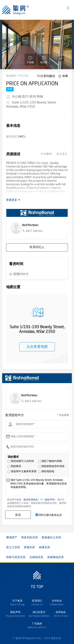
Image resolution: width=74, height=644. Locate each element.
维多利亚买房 (29, 538)
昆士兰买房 (13, 547)
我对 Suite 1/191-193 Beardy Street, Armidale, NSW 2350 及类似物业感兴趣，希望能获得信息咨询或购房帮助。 (39, 487)
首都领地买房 (55, 557)
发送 (18, 515)
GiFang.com (28, 638)
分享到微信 (48, 76)
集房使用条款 (31, 500)
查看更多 (13, 200)
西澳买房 (29, 547)
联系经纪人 (37, 247)
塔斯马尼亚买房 (16, 557)
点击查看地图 (37, 347)
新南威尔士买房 (51, 538)
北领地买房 (36, 557)
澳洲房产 (12, 538)
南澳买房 (44, 547)
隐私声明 (50, 500)
